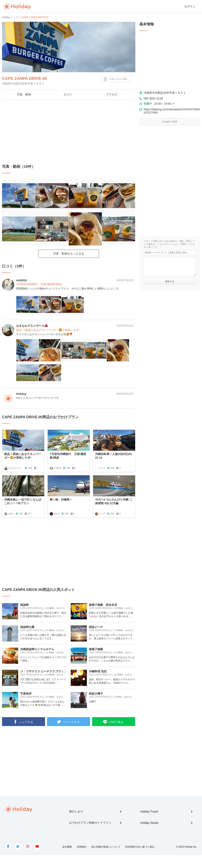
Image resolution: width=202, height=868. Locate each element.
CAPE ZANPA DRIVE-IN (24, 78)
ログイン (190, 6)
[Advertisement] (69, 132)
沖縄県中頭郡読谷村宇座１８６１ (165, 93)
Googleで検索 (170, 122)
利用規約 (82, 847)
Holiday (17, 6)
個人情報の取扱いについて (106, 847)
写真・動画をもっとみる (69, 254)
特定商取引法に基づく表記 (140, 847)
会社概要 (67, 847)
